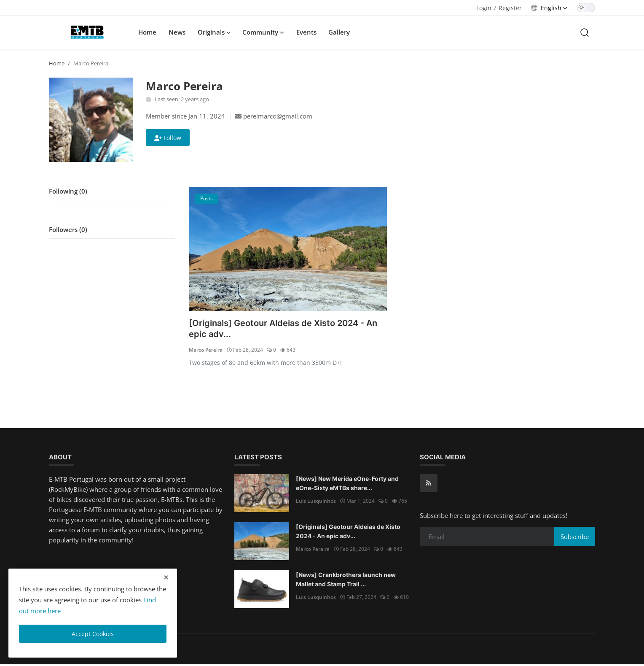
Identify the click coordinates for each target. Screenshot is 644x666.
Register (510, 8)
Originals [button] (214, 32)
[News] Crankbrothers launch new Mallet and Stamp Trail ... (346, 581)
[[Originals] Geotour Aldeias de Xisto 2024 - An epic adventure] (288, 249)
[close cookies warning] (166, 577)
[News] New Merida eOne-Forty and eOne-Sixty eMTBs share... (347, 484)
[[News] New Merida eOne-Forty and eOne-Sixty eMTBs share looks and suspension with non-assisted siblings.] (262, 494)
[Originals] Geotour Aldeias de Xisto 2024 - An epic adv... (286, 329)
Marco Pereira (206, 351)
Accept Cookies (93, 634)
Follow (168, 138)
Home (147, 32)
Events (306, 32)
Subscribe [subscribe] (575, 538)
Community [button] (263, 32)
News (177, 32)
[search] (585, 32)
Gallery (339, 32)
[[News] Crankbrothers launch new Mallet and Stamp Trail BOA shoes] (262, 591)
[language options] (549, 8)
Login (484, 8)
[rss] (429, 484)
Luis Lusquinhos (316, 502)
